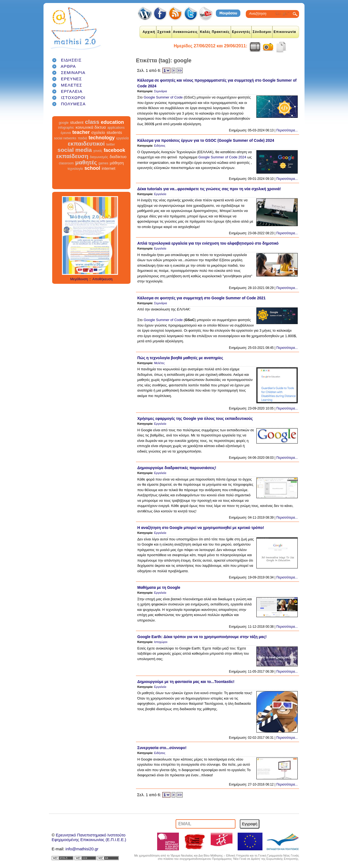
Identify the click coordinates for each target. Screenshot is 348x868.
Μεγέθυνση (79, 279)
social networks (65, 138)
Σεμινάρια (161, 91)
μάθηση (117, 163)
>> (179, 70)
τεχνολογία (75, 169)
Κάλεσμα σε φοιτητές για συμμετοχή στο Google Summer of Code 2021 (201, 298)
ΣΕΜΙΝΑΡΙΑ (73, 73)
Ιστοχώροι (161, 642)
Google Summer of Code (163, 97)
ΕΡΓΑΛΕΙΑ (72, 91)
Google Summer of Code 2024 (223, 157)
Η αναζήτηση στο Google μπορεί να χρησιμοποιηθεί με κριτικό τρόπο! (201, 528)
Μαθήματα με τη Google (159, 587)
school (92, 168)
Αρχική (149, 32)
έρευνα (66, 133)
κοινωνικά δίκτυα (91, 127)
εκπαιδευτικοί (86, 144)
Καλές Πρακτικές (215, 32)
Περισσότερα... (287, 130)
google (64, 123)
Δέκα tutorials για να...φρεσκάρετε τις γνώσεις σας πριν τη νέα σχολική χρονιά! (209, 189)
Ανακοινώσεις (185, 32)
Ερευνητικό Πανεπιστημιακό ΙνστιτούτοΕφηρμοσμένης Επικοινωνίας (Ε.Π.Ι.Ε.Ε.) (89, 837)
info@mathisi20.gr (82, 849)
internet (108, 168)
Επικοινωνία (285, 32)
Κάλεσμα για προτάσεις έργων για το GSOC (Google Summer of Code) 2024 (206, 140)
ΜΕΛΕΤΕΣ (72, 85)
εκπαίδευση (72, 156)
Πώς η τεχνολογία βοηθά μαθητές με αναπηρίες (180, 358)
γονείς (98, 151)
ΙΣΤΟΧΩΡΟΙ (73, 98)
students (114, 132)
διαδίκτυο (118, 157)
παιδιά (82, 138)
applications (116, 128)
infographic (66, 128)
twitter (111, 144)
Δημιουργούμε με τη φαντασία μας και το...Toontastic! (186, 682)
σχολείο (98, 132)
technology (102, 138)
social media (75, 150)
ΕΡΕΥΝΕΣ (71, 79)
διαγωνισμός (99, 157)
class (92, 122)
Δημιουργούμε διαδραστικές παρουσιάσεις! (177, 468)
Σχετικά (164, 32)
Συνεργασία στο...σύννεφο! (162, 748)
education (112, 122)
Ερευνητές (241, 32)
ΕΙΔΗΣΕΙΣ (71, 60)
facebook (114, 150)
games (103, 163)
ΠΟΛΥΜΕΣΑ (73, 104)
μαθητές (86, 162)
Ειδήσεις (160, 146)
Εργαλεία (160, 194)
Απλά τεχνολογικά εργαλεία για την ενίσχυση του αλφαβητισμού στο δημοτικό (208, 243)
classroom (66, 163)
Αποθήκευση (102, 279)
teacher (81, 132)
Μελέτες (159, 363)
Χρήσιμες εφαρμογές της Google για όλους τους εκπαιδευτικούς (195, 418)
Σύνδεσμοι (262, 32)
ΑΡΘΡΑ (68, 66)
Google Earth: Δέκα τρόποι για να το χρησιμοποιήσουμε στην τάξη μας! (202, 637)
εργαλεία (122, 138)
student (77, 122)
